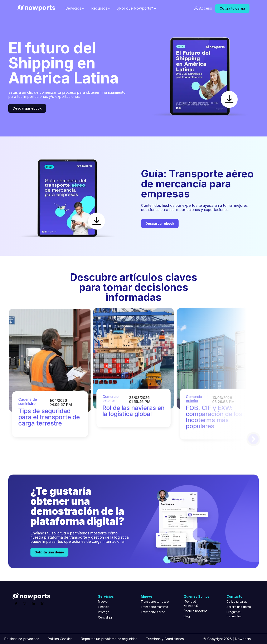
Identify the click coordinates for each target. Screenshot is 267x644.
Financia (104, 607)
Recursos (99, 8)
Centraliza (105, 617)
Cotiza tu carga (232, 8)
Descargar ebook (27, 108)
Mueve (103, 602)
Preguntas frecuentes (234, 614)
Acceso (206, 8)
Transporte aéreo (153, 612)
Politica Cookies (60, 639)
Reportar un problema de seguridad (109, 639)
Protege (104, 612)
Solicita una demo (49, 552)
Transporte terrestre (155, 602)
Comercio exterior (200, 384)
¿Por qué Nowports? (135, 8)
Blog (187, 616)
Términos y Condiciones (165, 639)
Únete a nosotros (195, 611)
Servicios (73, 8)
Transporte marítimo (154, 607)
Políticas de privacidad (22, 639)
